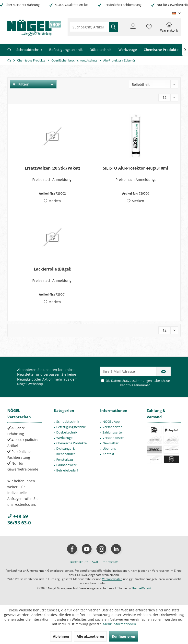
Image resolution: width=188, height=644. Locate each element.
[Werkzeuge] (128, 50)
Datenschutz (79, 562)
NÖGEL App (111, 421)
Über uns (109, 448)
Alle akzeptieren (90, 636)
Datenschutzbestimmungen (131, 381)
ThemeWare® (141, 588)
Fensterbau (65, 459)
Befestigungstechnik (71, 427)
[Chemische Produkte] (161, 50)
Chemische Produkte (71, 443)
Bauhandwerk (66, 465)
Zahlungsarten (113, 432)
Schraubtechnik (68, 421)
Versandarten (112, 427)
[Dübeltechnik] (101, 50)
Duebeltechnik (67, 432)
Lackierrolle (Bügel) (53, 269)
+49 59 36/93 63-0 (19, 520)
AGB (95, 562)
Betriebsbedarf (67, 470)
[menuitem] (169, 27)
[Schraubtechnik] (29, 50)
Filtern (21, 84)
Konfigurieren (123, 636)
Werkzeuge (64, 438)
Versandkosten (114, 438)
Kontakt (108, 454)
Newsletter (111, 443)
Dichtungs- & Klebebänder (66, 451)
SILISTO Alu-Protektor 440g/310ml (135, 168)
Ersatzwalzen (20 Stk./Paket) (52, 168)
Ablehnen (61, 636)
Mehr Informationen (119, 624)
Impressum (110, 562)
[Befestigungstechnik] (66, 50)
